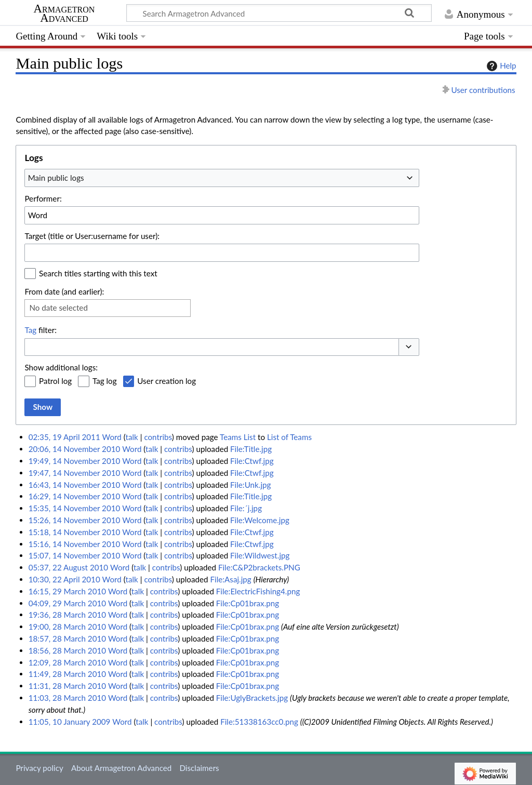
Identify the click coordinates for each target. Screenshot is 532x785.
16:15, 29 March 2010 (67, 591)
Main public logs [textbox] (56, 178)
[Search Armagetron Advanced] (279, 13)
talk (132, 437)
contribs (158, 437)
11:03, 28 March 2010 (67, 698)
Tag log (105, 381)
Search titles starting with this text (98, 273)
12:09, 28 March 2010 (67, 662)
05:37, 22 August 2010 (68, 567)
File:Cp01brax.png (248, 603)
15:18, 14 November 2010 (75, 532)
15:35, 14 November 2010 (75, 508)
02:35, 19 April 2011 (64, 437)
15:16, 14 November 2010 (75, 544)
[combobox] (222, 178)
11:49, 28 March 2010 (67, 674)
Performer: (43, 198)
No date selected (58, 308)
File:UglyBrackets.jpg (252, 698)
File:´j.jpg (246, 508)
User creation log (167, 381)
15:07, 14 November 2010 (75, 555)
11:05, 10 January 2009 (70, 722)
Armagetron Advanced (64, 14)
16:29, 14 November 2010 (75, 496)
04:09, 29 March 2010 (67, 603)
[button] (409, 347)
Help (500, 66)
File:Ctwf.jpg (252, 461)
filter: (41, 330)
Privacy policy (39, 768)
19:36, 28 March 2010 (67, 615)
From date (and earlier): (64, 291)
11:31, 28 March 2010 (67, 686)
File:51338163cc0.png (259, 722)
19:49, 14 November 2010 (75, 461)
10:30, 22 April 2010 (64, 579)
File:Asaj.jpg (230, 579)
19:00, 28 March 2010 (67, 627)
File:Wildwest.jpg (260, 555)
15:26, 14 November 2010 (75, 520)
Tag (30, 330)
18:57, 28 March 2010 (67, 638)
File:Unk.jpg (250, 485)
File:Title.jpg (251, 449)
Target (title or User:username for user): (92, 236)
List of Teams (289, 437)
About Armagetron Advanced (121, 768)
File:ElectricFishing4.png (258, 591)
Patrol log (55, 381)
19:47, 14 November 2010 (75, 473)
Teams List (238, 437)
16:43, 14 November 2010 (75, 485)
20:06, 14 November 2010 (75, 449)
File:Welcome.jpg (260, 520)
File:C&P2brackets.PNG (259, 567)
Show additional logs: (61, 367)
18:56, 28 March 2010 (67, 650)
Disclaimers (199, 768)
